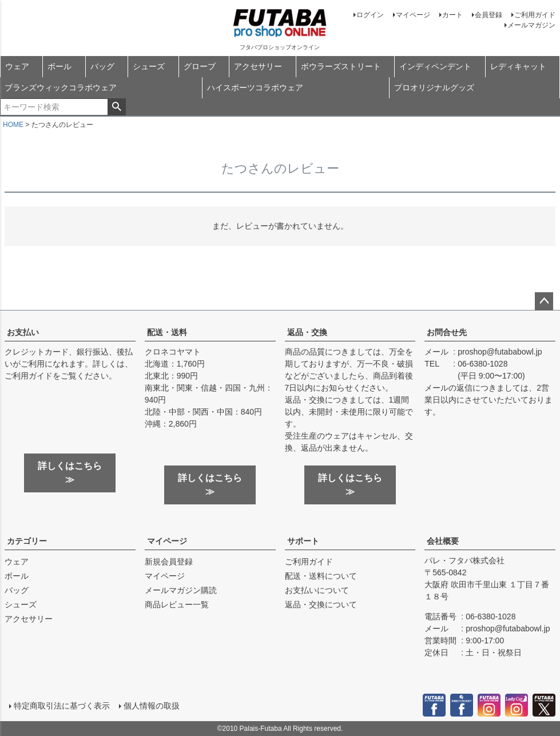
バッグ (102, 66)
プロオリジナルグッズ (434, 87)
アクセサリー (258, 66)
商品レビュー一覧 (177, 604)
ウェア (17, 66)
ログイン (370, 15)
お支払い (23, 332)
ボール (59, 66)
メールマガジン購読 (181, 590)
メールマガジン (531, 25)
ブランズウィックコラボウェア (61, 87)
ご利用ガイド (535, 15)
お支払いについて (317, 590)
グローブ (200, 66)
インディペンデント (435, 66)
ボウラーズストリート (341, 66)
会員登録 (488, 15)
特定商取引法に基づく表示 (62, 706)
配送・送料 (167, 332)
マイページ (413, 15)
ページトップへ (544, 301)
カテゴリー (27, 541)
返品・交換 (307, 332)
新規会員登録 (169, 562)
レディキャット (518, 66)
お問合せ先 (447, 332)
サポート (303, 541)
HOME (13, 125)
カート (452, 15)
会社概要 (443, 541)
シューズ (149, 66)
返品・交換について (321, 604)
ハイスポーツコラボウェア (255, 87)
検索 (116, 107)
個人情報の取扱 (152, 706)
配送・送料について (321, 576)
